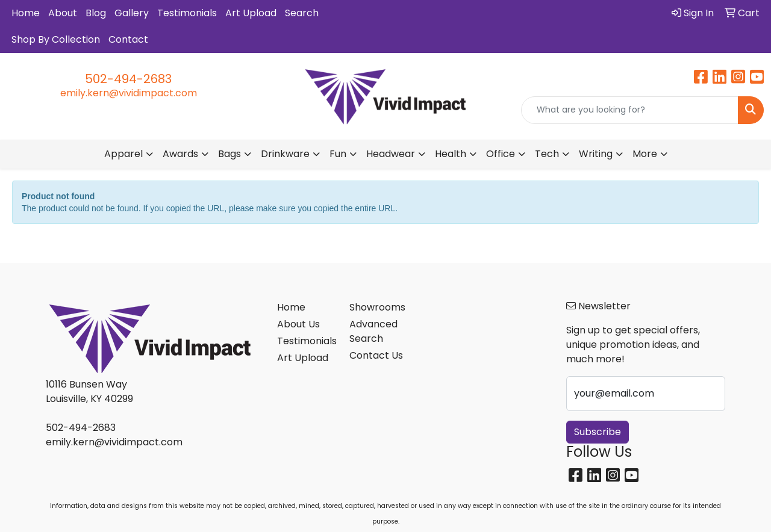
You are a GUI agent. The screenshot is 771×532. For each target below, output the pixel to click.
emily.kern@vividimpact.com (129, 93)
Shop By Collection (56, 39)
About (63, 13)
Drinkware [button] (285, 154)
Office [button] (501, 154)
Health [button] (451, 154)
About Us (298, 324)
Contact (128, 39)
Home (26, 13)
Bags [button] (229, 154)
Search (302, 13)
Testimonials (187, 13)
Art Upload (251, 13)
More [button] (645, 154)
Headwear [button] (391, 154)
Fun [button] (338, 154)
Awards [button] (180, 154)
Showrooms (377, 307)
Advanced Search (373, 331)
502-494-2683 (128, 79)
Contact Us (376, 355)
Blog (96, 13)
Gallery (132, 13)
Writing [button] (596, 154)
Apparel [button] (123, 154)
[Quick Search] (630, 110)
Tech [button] (547, 154)
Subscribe (598, 432)
